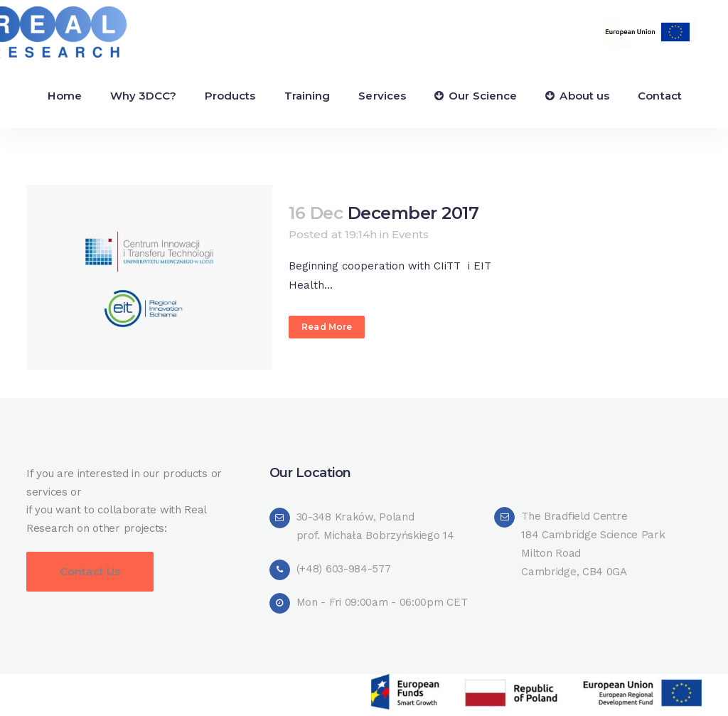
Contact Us (90, 571)
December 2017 (413, 213)
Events (410, 234)
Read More (327, 327)
